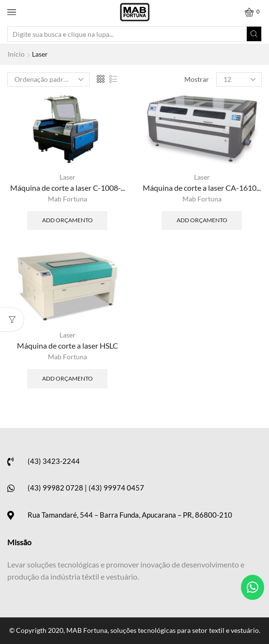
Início (16, 54)
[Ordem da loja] (48, 79)
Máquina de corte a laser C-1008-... (67, 188)
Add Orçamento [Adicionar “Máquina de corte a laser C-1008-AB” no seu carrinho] (67, 220)
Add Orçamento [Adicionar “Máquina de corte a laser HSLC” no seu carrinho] (67, 378)
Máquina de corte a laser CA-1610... (202, 188)
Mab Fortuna (67, 199)
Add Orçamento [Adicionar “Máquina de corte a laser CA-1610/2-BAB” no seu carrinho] (202, 220)
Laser (67, 177)
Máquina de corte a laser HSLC (67, 345)
